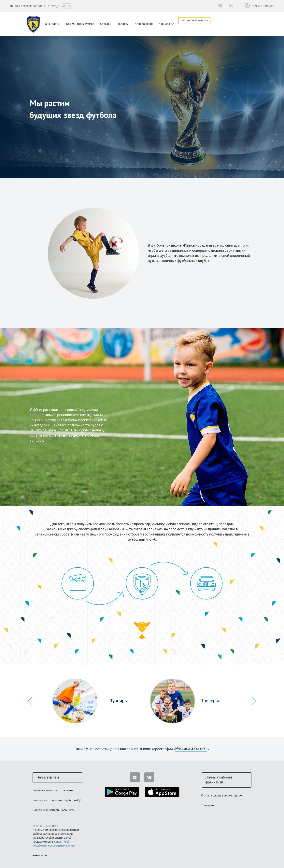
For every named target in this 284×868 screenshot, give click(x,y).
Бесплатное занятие (197, 24)
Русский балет (191, 749)
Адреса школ (144, 24)
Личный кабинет (263, 6)
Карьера (164, 24)
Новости (123, 24)
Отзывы (106, 24)
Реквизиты (40, 854)
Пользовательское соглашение (53, 789)
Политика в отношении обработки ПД (57, 799)
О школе (51, 24)
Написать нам (46, 777)
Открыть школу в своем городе (221, 789)
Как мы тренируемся (80, 24)
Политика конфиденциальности (53, 809)
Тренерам (208, 799)
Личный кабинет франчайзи (224, 777)
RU (66, 6)
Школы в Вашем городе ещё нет (32, 6)
